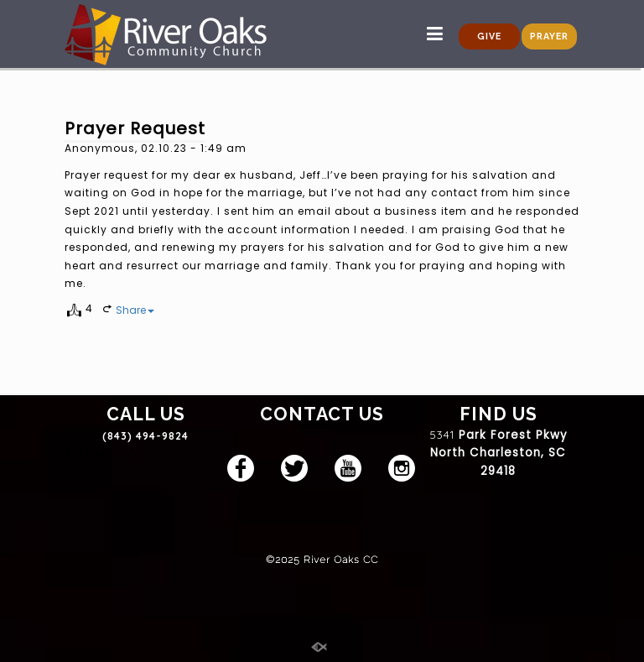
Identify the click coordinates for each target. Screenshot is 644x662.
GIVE (489, 36)
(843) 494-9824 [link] (145, 436)
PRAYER (549, 36)
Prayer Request (135, 128)
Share (135, 310)
